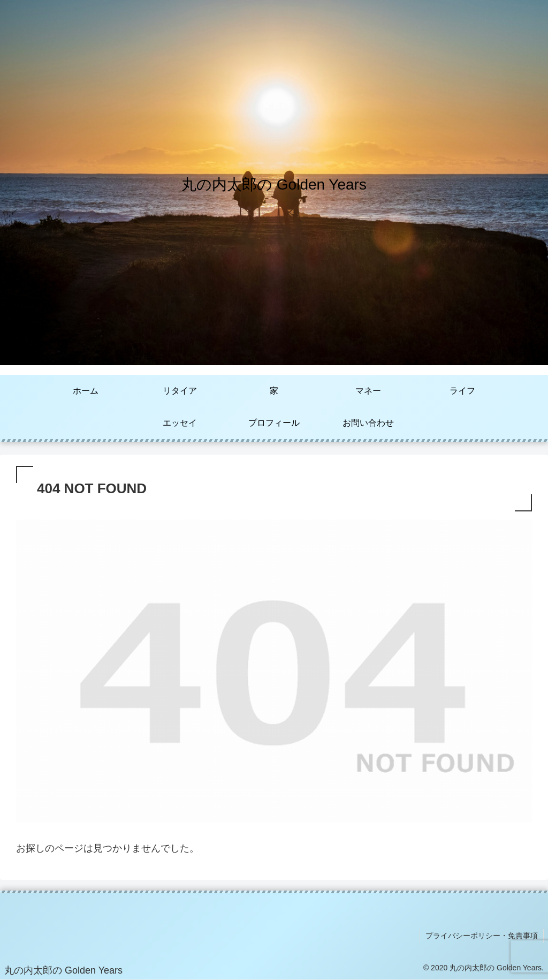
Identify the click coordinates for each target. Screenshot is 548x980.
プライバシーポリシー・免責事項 (482, 936)
